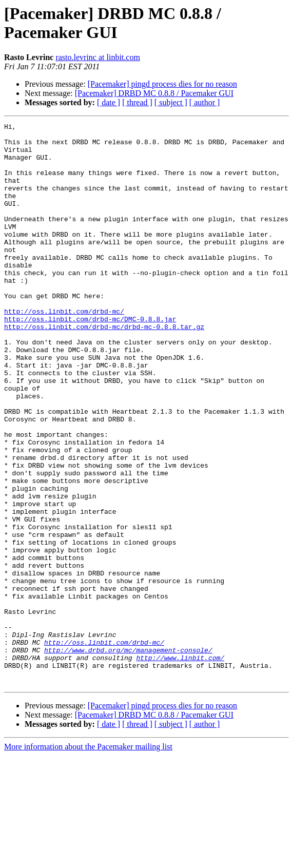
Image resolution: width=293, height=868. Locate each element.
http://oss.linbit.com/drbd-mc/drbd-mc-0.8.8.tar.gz (104, 368)
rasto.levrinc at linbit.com (97, 57)
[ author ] (205, 102)
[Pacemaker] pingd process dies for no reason (162, 84)
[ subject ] (171, 102)
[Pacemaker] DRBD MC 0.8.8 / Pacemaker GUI (154, 93)
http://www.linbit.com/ (180, 765)
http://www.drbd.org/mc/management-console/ (128, 756)
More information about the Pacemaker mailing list (88, 859)
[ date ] (109, 102)
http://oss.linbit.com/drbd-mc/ (64, 350)
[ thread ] (137, 102)
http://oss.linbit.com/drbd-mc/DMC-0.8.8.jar (90, 359)
